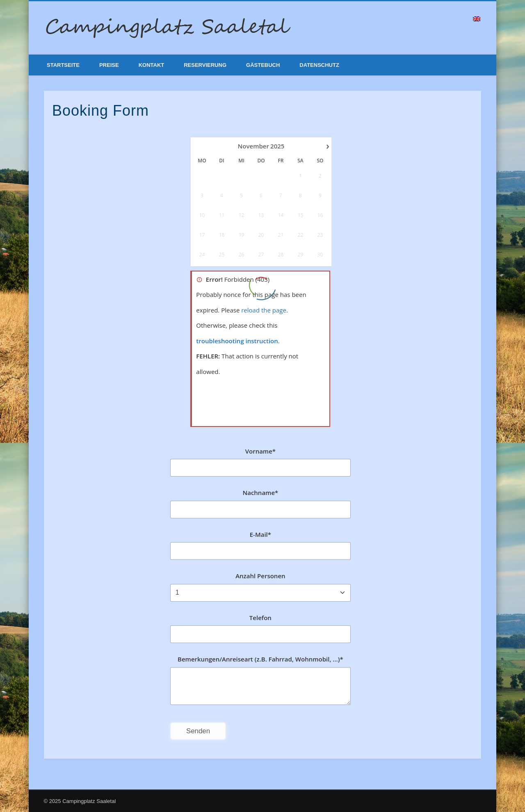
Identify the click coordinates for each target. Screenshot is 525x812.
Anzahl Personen (260, 576)
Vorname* (260, 451)
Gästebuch (263, 65)
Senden (198, 731)
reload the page (264, 310)
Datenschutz (319, 65)
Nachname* (260, 493)
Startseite (63, 65)
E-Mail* (260, 534)
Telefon (260, 618)
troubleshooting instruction (237, 341)
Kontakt (152, 65)
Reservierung (205, 65)
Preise (109, 65)
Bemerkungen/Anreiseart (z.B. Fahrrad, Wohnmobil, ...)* (260, 659)
